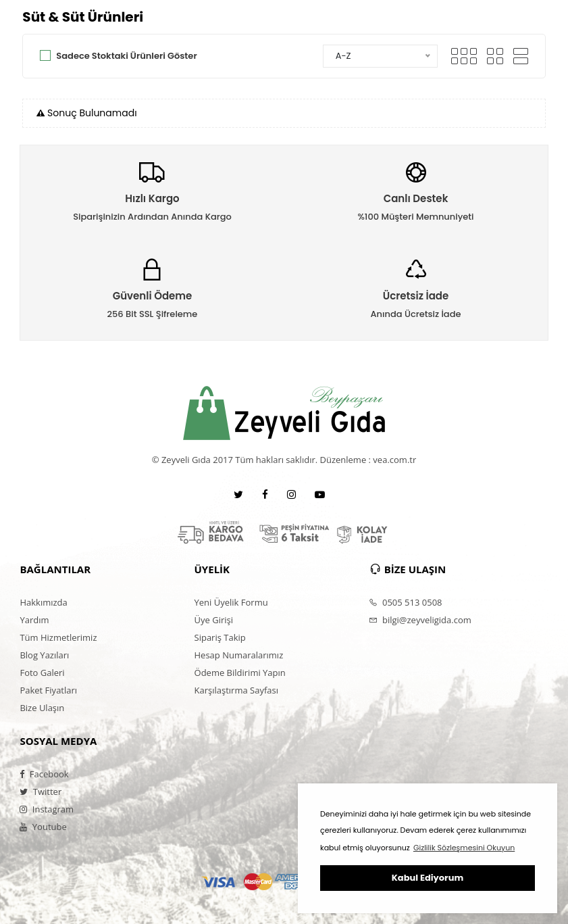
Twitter (41, 792)
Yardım (34, 620)
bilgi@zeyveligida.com (420, 620)
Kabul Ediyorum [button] (428, 878)
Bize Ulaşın (42, 708)
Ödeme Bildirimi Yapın (240, 673)
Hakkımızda (43, 602)
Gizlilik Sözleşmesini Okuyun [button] (464, 848)
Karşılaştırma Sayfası (236, 690)
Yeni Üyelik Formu (231, 602)
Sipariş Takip (220, 637)
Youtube (43, 827)
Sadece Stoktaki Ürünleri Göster (126, 56)
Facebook (44, 774)
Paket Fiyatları (48, 690)
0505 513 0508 (406, 602)
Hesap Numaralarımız (239, 655)
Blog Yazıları (44, 655)
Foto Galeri (42, 673)
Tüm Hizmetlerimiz (58, 637)
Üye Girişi (214, 620)
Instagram (47, 809)
